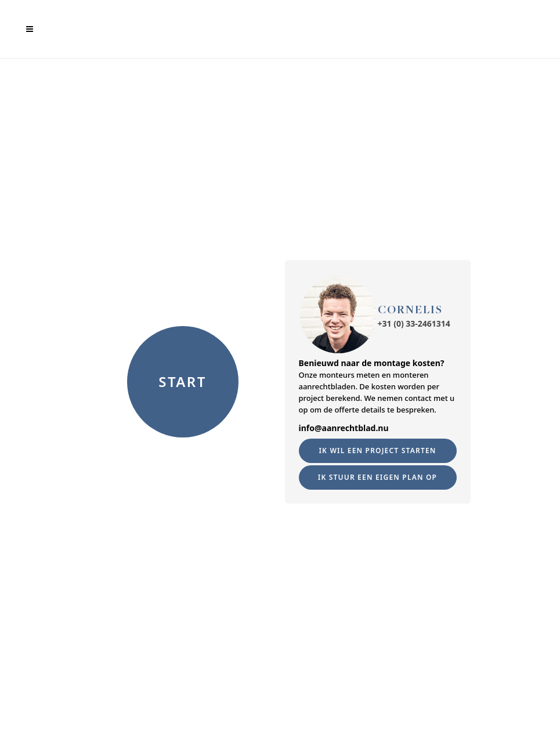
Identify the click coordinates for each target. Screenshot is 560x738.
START (182, 381)
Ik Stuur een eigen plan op (377, 477)
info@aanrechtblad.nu (344, 428)
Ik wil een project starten (377, 451)
